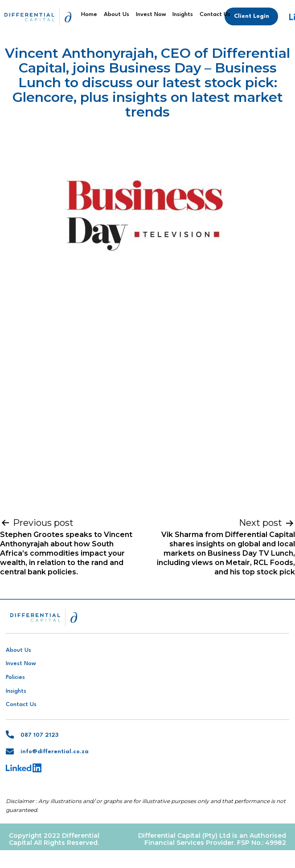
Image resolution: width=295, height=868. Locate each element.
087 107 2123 (39, 735)
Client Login (252, 16)
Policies (15, 677)
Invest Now (151, 14)
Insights (183, 14)
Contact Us (215, 14)
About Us (117, 14)
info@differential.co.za (55, 752)
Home (89, 14)
